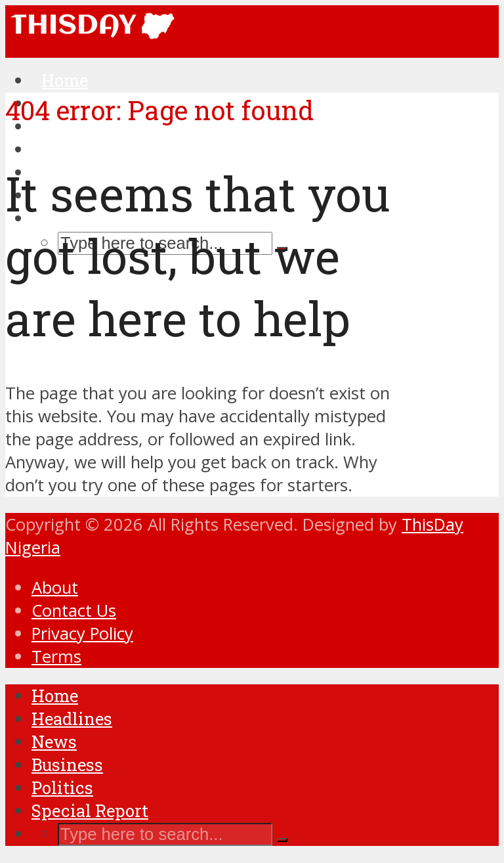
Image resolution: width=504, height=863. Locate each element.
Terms (56, 656)
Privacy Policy (82, 633)
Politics (62, 787)
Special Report (90, 810)
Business (67, 764)
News (54, 741)
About (55, 587)
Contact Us (74, 610)
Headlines (72, 719)
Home (55, 696)
